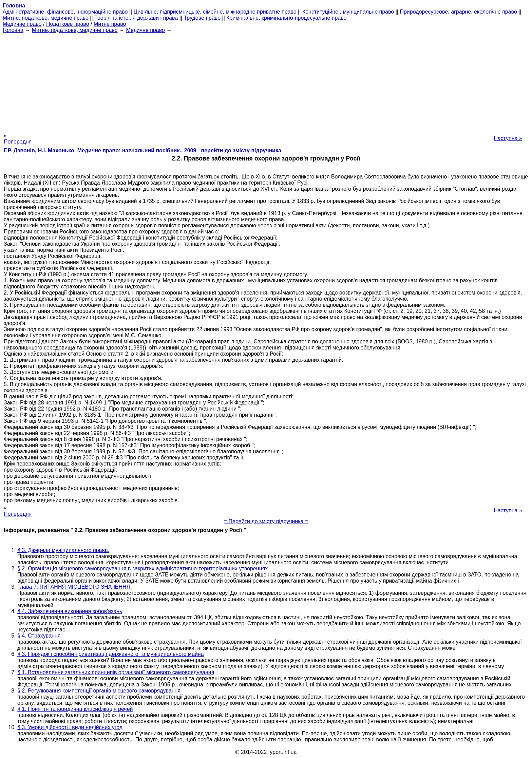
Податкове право (68, 24)
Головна (13, 30)
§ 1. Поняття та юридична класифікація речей (75, 709)
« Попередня (18, 139)
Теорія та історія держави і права (136, 18)
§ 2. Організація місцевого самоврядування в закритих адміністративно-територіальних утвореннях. (143, 568)
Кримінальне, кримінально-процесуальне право (286, 18)
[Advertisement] (266, 81)
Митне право (110, 24)
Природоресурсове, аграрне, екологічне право (458, 12)
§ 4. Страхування (39, 636)
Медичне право (22, 24)
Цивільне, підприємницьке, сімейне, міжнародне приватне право (215, 12)
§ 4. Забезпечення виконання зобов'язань (70, 611)
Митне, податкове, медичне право (46, 18)
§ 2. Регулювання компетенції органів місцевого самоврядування (99, 691)
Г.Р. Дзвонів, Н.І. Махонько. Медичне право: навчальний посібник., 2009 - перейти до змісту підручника (142, 150)
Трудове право (202, 18)
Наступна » (508, 138)
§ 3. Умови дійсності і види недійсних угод (70, 727)
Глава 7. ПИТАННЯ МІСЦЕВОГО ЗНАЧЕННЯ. (75, 587)
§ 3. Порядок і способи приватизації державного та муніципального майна (111, 654)
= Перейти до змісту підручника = (266, 521)
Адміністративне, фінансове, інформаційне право (65, 12)
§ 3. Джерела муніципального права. (63, 550)
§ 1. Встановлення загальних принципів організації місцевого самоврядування (116, 672)
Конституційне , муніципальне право (348, 12)
